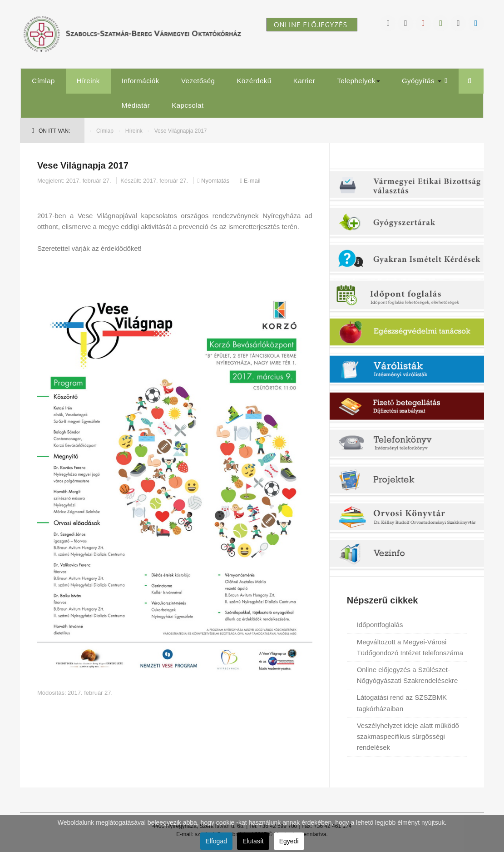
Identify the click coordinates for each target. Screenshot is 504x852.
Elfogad (216, 841)
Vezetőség (198, 81)
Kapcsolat (188, 105)
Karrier (304, 81)
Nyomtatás (214, 181)
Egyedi (289, 841)
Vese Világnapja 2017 (83, 165)
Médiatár (136, 105)
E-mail (250, 181)
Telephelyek (358, 81)
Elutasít (253, 841)
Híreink (88, 81)
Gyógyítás (422, 81)
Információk (141, 81)
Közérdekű (254, 81)
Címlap (43, 81)
